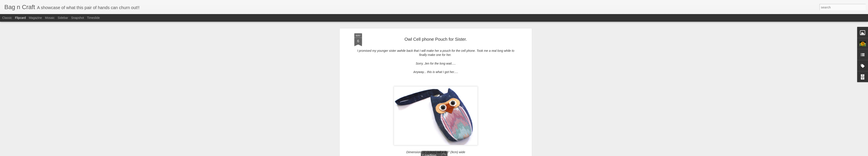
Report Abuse (460, 154)
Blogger (448, 154)
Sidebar (63, 18)
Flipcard (20, 18)
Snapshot (78, 18)
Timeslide (93, 18)
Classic (7, 18)
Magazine (35, 18)
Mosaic (50, 18)
